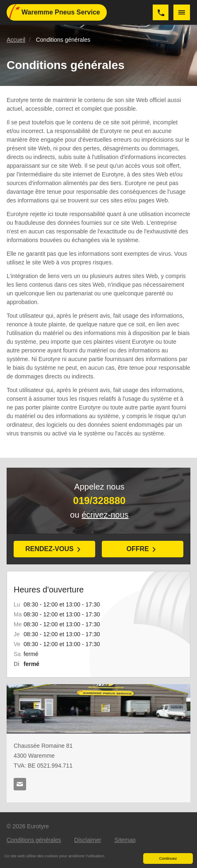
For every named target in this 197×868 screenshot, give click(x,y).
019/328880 (161, 12)
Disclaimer (88, 840)
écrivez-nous (105, 515)
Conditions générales (34, 840)
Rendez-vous (49, 549)
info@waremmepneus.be (20, 784)
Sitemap (125, 840)
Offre (137, 549)
